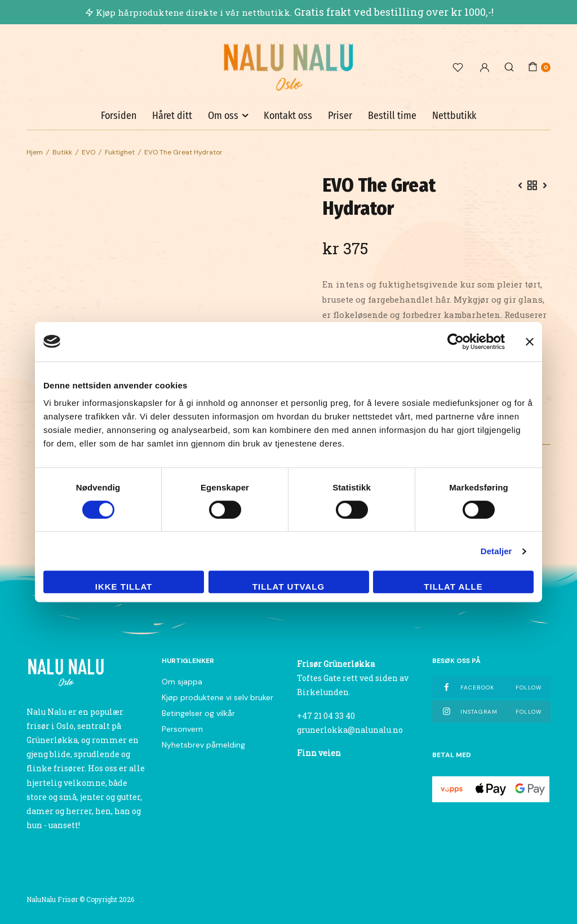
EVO (88, 152)
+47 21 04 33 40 (326, 716)
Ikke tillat (124, 587)
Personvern (182, 729)
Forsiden (119, 116)
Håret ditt (172, 116)
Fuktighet (120, 152)
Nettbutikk (454, 116)
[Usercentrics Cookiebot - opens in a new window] (456, 342)
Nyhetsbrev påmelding (203, 745)
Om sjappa (182, 682)
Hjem (35, 152)
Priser (340, 116)
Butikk (62, 152)
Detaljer (496, 551)
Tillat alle (453, 587)
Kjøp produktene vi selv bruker (218, 697)
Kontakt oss (288, 116)
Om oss (223, 116)
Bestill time (392, 116)
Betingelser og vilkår (198, 713)
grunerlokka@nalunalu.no (350, 730)
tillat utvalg (288, 587)
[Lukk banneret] (530, 342)
